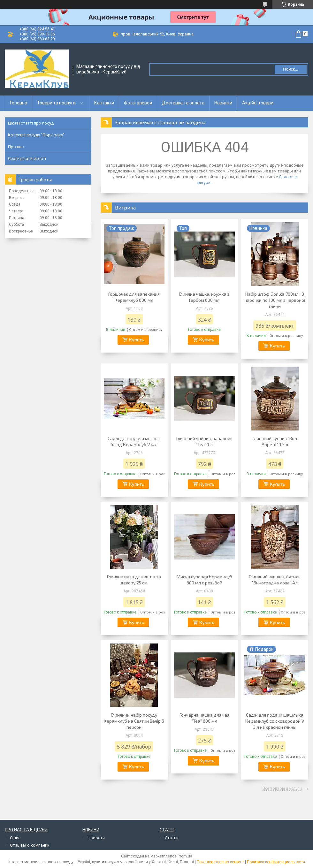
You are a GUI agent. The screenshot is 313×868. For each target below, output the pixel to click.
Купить (137, 340)
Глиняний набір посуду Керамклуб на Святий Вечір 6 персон (134, 721)
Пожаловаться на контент (220, 862)
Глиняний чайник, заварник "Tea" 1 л (204, 441)
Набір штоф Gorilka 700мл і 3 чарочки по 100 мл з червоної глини (275, 300)
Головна (19, 103)
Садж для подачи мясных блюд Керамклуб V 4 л (134, 441)
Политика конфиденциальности (276, 862)
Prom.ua (185, 856)
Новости (96, 838)
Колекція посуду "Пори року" (36, 135)
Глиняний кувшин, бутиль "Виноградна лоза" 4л (275, 580)
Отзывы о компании (30, 845)
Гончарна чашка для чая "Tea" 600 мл (204, 718)
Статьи (172, 838)
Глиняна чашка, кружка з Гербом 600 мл (204, 297)
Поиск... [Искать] (291, 69)
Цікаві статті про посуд (31, 123)
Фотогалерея (138, 103)
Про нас (16, 147)
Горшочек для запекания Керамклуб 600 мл (134, 297)
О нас (15, 838)
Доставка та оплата (183, 103)
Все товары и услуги (282, 788)
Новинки (223, 103)
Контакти (104, 103)
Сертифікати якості (27, 159)
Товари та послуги (56, 103)
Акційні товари (258, 103)
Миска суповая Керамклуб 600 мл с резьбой (204, 580)
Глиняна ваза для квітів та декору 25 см (134, 580)
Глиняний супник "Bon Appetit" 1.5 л (275, 441)
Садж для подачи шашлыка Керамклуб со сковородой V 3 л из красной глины (275, 721)
